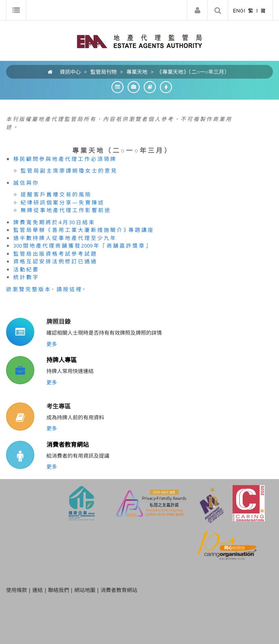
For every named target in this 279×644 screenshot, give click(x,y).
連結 (38, 590)
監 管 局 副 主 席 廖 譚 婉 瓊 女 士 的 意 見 (68, 171)
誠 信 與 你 (26, 183)
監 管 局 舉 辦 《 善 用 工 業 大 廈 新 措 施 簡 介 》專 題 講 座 (83, 230)
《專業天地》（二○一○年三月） (193, 72)
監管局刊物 (104, 72)
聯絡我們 (59, 590)
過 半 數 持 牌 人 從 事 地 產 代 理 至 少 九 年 (64, 238)
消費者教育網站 (68, 444)
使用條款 (17, 590)
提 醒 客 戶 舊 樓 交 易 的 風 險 (56, 194)
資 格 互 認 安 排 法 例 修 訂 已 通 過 (55, 261)
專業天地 (137, 72)
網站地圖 (85, 590)
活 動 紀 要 (26, 269)
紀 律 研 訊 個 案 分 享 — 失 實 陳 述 (62, 202)
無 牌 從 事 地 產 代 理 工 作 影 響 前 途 (65, 210)
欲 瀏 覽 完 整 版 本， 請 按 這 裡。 (46, 289)
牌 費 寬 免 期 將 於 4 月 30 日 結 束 (54, 222)
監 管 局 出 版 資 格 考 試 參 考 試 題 (55, 254)
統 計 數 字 (26, 277)
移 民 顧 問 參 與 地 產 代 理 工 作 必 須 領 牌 (64, 159)
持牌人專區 (62, 360)
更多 (52, 344)
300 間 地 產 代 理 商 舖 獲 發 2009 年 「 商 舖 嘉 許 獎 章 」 (82, 246)
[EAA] (139, 41)
